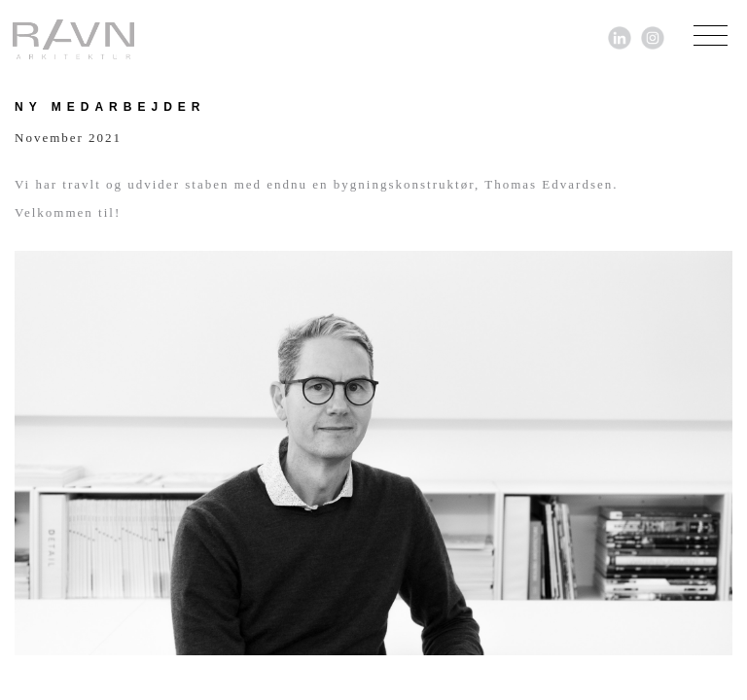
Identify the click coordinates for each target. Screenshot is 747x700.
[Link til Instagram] (653, 36)
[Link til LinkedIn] (620, 36)
